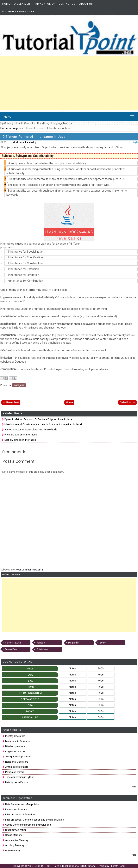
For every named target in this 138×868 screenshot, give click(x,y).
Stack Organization (16, 830)
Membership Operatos (18, 741)
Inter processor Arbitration (20, 814)
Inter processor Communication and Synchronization (35, 820)
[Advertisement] (69, 83)
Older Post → (127, 402)
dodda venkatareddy (25, 142)
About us (86, 4)
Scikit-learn (43, 649)
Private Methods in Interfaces (21, 435)
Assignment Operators (18, 757)
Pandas (41, 643)
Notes (72, 668)
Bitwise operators (15, 746)
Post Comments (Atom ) (29, 570)
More (134, 787)
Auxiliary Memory (15, 845)
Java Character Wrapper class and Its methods (31, 430)
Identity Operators (15, 736)
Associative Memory (17, 840)
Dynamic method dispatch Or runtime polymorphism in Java (38, 419)
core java (16, 128)
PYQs (101, 675)
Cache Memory (14, 835)
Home (6, 4)
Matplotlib (73, 643)
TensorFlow (11, 649)
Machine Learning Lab (19, 12)
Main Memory (13, 850)
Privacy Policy (44, 4)
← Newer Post (11, 402)
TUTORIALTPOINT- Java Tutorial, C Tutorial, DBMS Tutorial (65, 866)
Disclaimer (22, 4)
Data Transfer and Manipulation (23, 804)
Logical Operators (15, 751)
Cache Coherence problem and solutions (28, 825)
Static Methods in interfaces (20, 440)
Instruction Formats (16, 809)
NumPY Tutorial (13, 643)
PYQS (101, 668)
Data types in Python (17, 782)
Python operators (15, 772)
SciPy (103, 643)
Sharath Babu (117, 866)
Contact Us (67, 4)
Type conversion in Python (20, 777)
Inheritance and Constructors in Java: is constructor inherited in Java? (43, 424)
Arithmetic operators (17, 767)
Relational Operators (17, 762)
